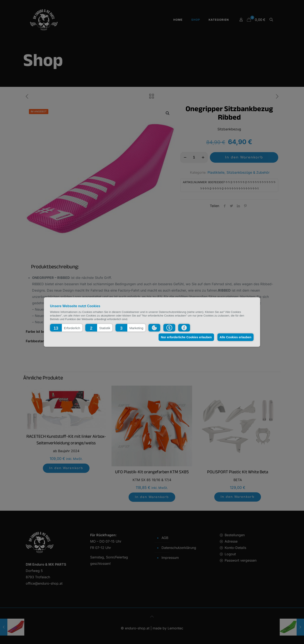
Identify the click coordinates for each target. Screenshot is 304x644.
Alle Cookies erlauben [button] (235, 337)
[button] (66, 328)
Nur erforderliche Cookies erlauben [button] (186, 337)
